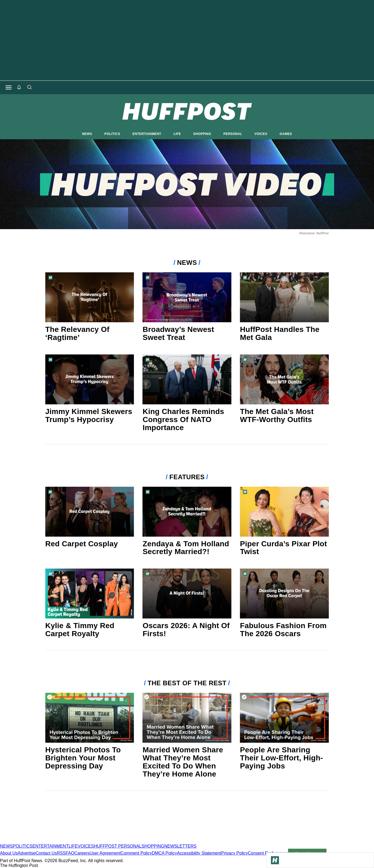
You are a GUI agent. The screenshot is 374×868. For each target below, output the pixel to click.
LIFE (177, 134)
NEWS (87, 134)
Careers (82, 853)
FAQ (70, 853)
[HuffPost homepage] (69, 841)
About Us (9, 853)
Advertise (27, 853)
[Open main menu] (9, 87)
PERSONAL (233, 134)
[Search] (29, 87)
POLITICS (112, 134)
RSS (61, 853)
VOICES (261, 134)
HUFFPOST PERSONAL (118, 846)
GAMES (286, 134)
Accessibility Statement (199, 853)
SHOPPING (202, 134)
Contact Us (46, 853)
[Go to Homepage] (275, 860)
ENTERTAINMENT (147, 134)
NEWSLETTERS (180, 846)
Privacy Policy (234, 853)
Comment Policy (136, 853)
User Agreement (105, 853)
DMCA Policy (164, 853)
